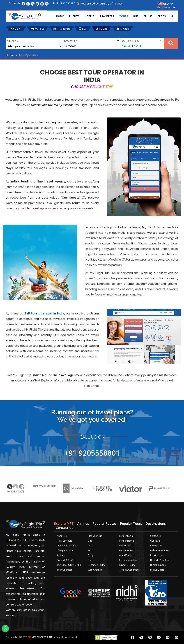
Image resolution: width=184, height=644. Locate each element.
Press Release (126, 550)
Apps (91, 560)
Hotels (89, 16)
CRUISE (123, 29)
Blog (90, 555)
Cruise (148, 16)
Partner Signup (127, 541)
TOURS (102, 29)
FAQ (90, 550)
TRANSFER (62, 29)
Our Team (155, 541)
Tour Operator (65, 570)
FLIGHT (16, 29)
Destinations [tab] (156, 523)
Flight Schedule (65, 541)
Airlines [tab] (83, 523)
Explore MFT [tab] (64, 523)
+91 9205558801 (65, 3)
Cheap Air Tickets (66, 550)
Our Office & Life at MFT (69, 565)
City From (12, 41)
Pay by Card (156, 546)
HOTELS (38, 29)
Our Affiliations (127, 555)
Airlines (61, 555)
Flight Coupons (158, 565)
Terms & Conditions (129, 570)
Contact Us (156, 536)
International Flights (67, 546)
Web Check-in (95, 570)
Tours (124, 16)
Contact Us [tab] (65, 528)
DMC (90, 546)
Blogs (162, 16)
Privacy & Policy (127, 565)
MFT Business (126, 546)
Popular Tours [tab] (131, 523)
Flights (74, 16)
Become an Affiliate (129, 560)
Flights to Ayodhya (160, 560)
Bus (136, 16)
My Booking (163, 7)
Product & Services (66, 560)
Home (60, 16)
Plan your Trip (95, 536)
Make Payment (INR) (160, 550)
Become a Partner (97, 565)
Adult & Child (142, 41)
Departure (92, 41)
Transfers (107, 16)
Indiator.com (157, 555)
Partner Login (126, 536)
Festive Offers (157, 570)
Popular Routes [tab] (104, 523)
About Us (62, 536)
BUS (83, 29)
